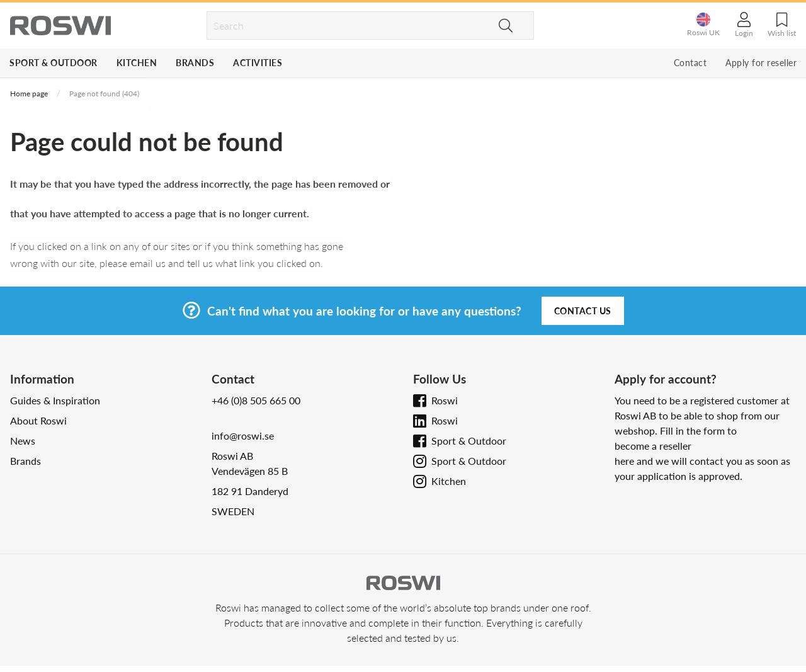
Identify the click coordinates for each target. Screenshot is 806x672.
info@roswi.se (243, 436)
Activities (258, 63)
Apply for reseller (761, 63)
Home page (29, 94)
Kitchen (137, 63)
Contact (690, 63)
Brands (195, 63)
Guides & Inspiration (55, 400)
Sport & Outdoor (54, 63)
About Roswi (38, 420)
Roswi (445, 400)
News (23, 441)
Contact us (583, 311)
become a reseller (653, 446)
